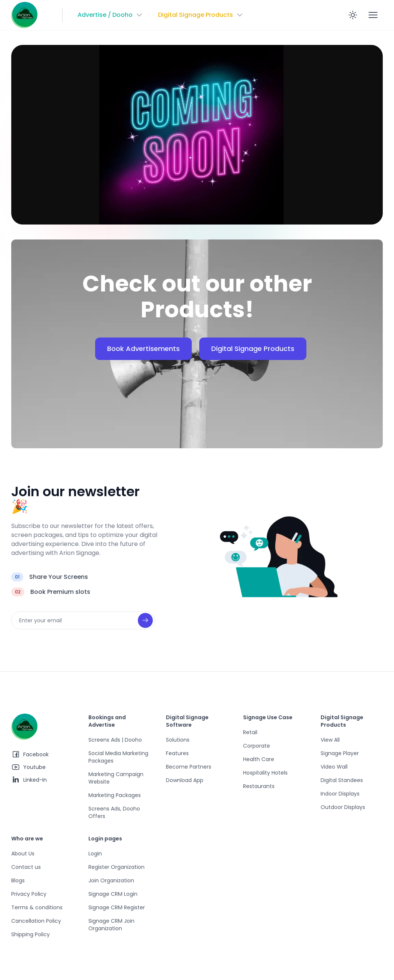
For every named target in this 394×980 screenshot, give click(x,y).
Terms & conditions (37, 907)
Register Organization (116, 867)
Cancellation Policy (36, 921)
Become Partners (189, 767)
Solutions (178, 740)
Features (177, 753)
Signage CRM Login (113, 894)
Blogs (18, 880)
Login (95, 854)
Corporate (257, 746)
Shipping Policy (31, 934)
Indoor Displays (340, 794)
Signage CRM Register (117, 907)
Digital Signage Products (253, 349)
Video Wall (334, 767)
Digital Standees (342, 780)
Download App (185, 780)
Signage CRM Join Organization (111, 925)
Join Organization (111, 880)
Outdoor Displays (343, 807)
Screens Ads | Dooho (115, 740)
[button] (110, 15)
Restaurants (259, 786)
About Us (23, 854)
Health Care (259, 759)
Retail (250, 732)
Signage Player (340, 753)
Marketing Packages (115, 795)
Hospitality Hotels (265, 773)
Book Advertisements (143, 349)
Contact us (26, 867)
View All (330, 740)
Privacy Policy (29, 894)
